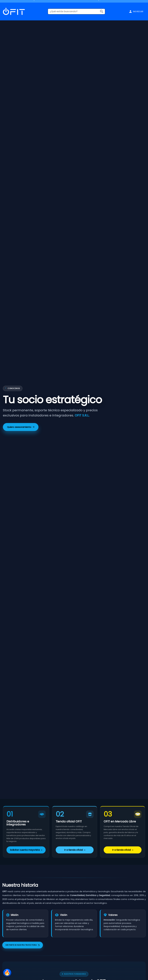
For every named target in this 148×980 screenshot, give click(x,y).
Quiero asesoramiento (21, 427)
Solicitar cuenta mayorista (26, 850)
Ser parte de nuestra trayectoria (23, 945)
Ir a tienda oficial (75, 850)
